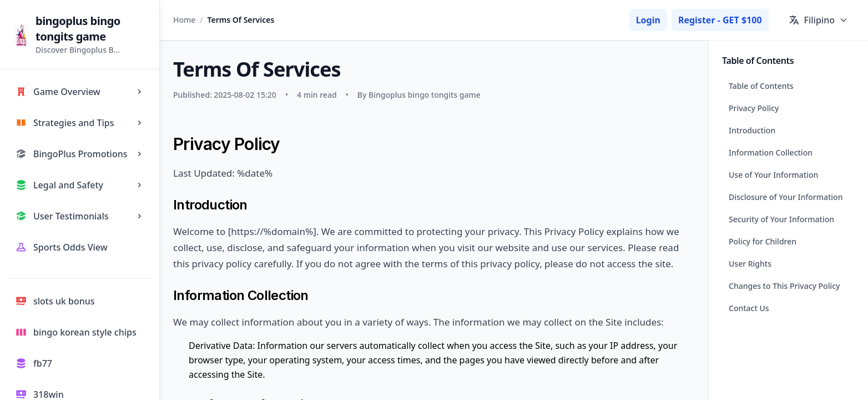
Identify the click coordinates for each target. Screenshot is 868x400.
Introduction (752, 130)
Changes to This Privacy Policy (784, 286)
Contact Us (749, 308)
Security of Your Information (781, 219)
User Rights (750, 264)
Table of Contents (761, 86)
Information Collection (771, 152)
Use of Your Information (773, 175)
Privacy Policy (754, 108)
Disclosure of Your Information (786, 197)
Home (184, 20)
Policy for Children (763, 241)
